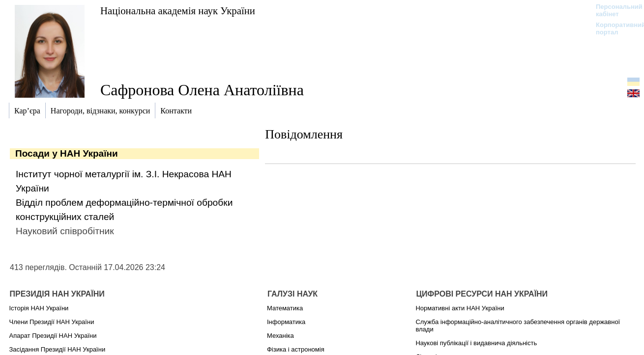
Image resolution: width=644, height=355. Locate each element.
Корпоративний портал (614, 28)
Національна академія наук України (178, 11)
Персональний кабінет (614, 10)
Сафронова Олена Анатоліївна (202, 90)
